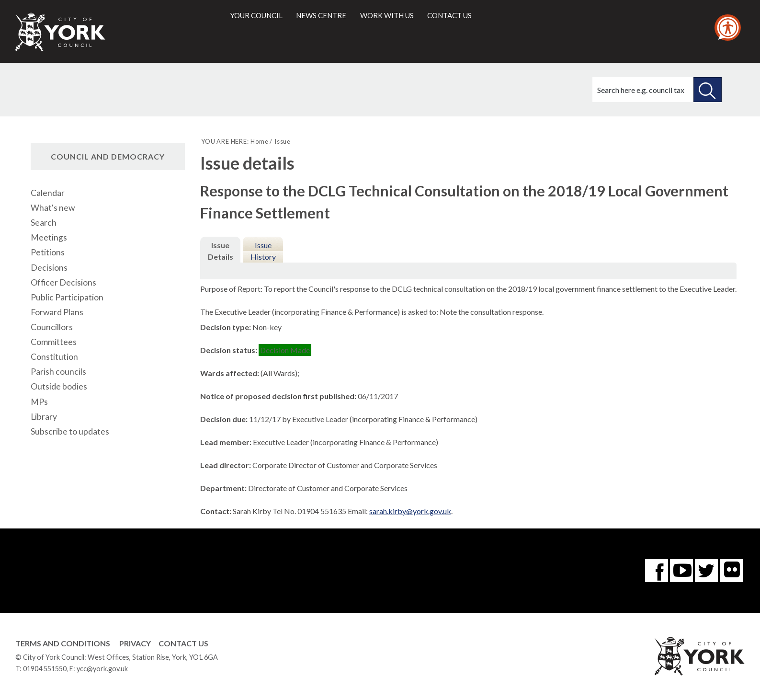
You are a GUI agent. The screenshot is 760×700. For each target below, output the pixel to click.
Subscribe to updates (70, 431)
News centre (321, 15)
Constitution (54, 357)
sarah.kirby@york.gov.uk (410, 511)
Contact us (449, 15)
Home (259, 141)
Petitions (48, 252)
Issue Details (221, 251)
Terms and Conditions (63, 643)
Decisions (49, 268)
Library (44, 417)
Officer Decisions (63, 282)
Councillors (52, 327)
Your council (256, 15)
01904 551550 (45, 669)
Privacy (135, 643)
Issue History (263, 251)
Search (44, 223)
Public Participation (67, 297)
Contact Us (183, 643)
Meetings (49, 237)
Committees (54, 342)
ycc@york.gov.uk (102, 669)
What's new (53, 208)
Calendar (48, 193)
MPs (39, 402)
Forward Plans (57, 312)
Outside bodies (59, 386)
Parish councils (58, 372)
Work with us (387, 15)
